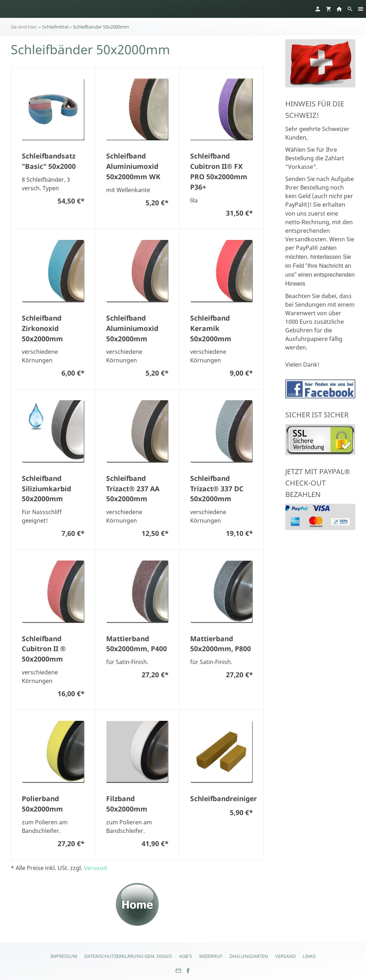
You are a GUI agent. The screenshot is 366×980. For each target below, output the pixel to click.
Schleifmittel (55, 27)
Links (309, 956)
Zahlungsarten (249, 956)
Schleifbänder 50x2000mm (101, 27)
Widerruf (211, 956)
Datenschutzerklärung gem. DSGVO (128, 956)
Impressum (64, 956)
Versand (95, 868)
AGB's (186, 956)
